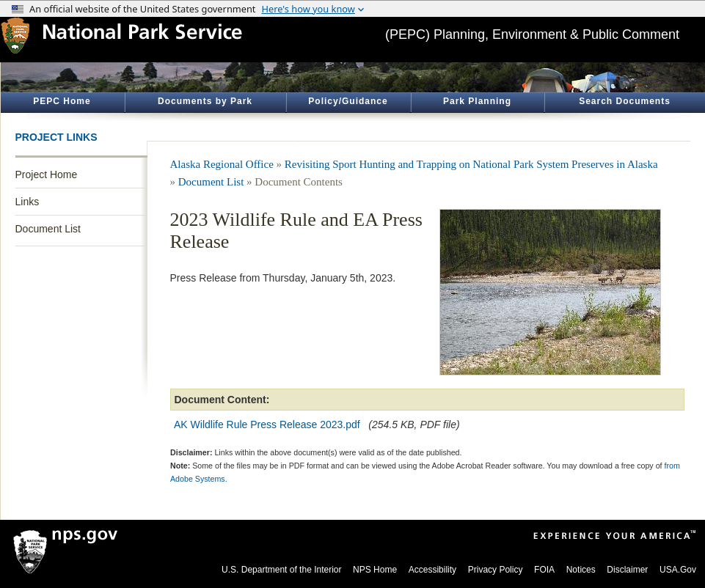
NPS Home (375, 570)
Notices (581, 570)
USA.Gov (678, 570)
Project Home (47, 174)
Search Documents (625, 101)
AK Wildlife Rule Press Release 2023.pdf (267, 425)
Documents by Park (205, 101)
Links (28, 202)
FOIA (544, 570)
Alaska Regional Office (222, 164)
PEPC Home (62, 101)
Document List (48, 229)
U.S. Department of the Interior (281, 570)
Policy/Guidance (348, 101)
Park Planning (477, 101)
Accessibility (432, 570)
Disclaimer (627, 570)
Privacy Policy (496, 570)
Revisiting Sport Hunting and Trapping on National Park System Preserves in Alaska (471, 164)
